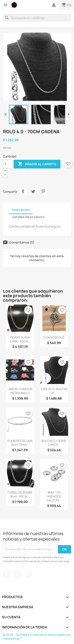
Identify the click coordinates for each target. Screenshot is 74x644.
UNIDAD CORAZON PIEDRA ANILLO (20, 391)
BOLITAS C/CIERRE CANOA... (54, 443)
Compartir (23, 191)
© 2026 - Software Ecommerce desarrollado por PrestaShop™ (37, 637)
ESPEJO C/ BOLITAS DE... (54, 391)
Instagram (28, 574)
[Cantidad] (8, 164)
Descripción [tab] (21, 210)
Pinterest (43, 191)
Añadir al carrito (37, 164)
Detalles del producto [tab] (29, 217)
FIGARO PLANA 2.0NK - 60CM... (20, 339)
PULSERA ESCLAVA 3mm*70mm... (20, 443)
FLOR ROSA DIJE (54, 337)
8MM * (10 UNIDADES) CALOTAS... (54, 496)
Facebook (7, 574)
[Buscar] (37, 18)
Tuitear (33, 191)
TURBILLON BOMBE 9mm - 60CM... (20, 494)
